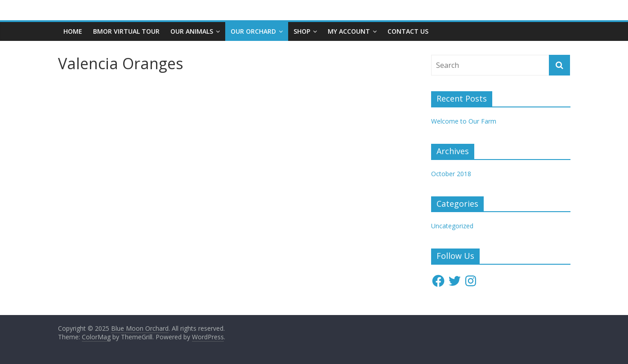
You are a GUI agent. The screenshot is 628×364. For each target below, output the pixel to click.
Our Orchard (253, 31)
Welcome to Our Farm (464, 121)
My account (349, 31)
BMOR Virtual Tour (126, 31)
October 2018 (451, 174)
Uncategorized (452, 226)
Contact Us (408, 31)
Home (73, 31)
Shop (302, 31)
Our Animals (192, 31)
